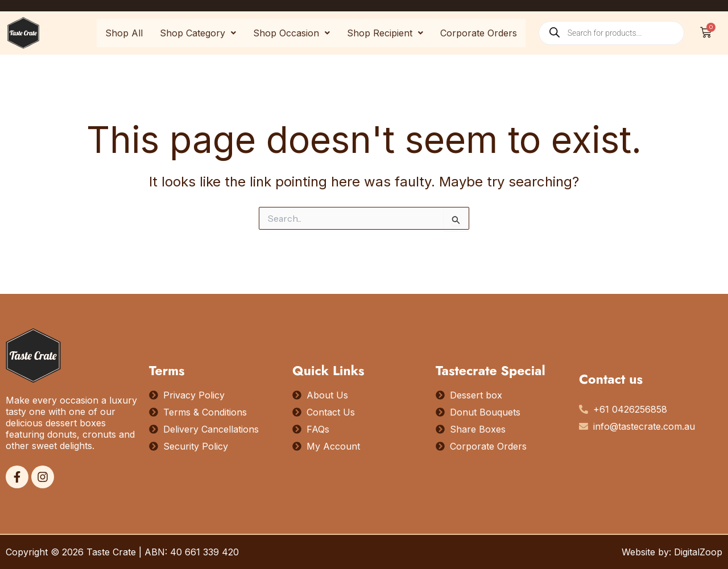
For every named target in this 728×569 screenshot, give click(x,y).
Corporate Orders (479, 33)
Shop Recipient (385, 33)
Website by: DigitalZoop (672, 552)
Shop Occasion (291, 33)
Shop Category (198, 33)
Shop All (124, 33)
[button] (198, 33)
